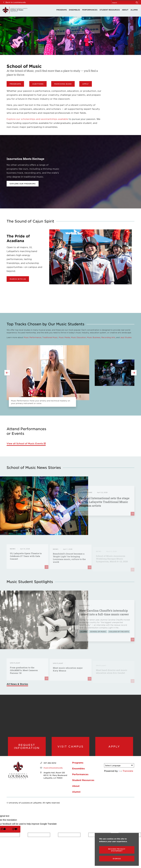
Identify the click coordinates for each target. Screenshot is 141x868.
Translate (126, 771)
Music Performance (32, 337)
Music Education (78, 337)
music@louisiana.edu (53, 768)
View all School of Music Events (25, 444)
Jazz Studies (126, 337)
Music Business (94, 337)
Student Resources (110, 10)
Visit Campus (70, 746)
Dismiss (117, 859)
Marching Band (63, 84)
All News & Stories (17, 684)
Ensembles (74, 10)
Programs (62, 10)
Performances (90, 10)
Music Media (64, 337)
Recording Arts (108, 337)
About (125, 10)
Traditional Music (50, 337)
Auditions (38, 84)
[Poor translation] (15, 829)
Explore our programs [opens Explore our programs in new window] (23, 184)
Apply (86, 84)
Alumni (134, 10)
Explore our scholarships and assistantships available (37, 119)
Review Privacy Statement (117, 850)
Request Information (27, 746)
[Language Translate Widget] (119, 765)
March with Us (18, 279)
